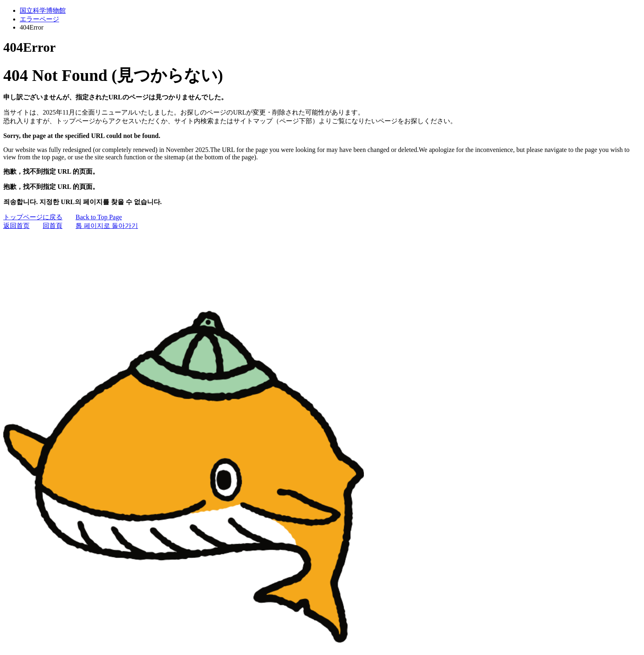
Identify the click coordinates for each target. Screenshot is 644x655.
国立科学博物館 (43, 10)
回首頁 (53, 226)
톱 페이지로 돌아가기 (107, 226)
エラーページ (39, 19)
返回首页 (16, 226)
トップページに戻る (33, 217)
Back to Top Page (99, 217)
